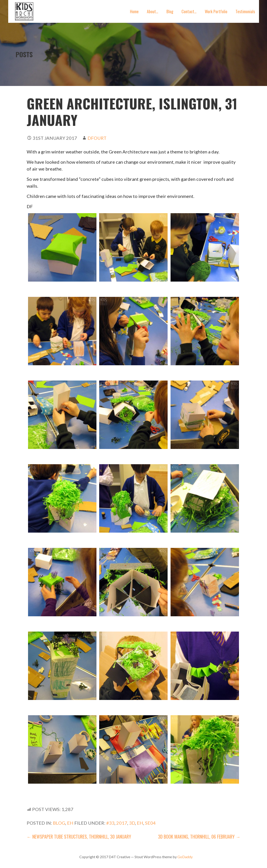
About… (153, 11)
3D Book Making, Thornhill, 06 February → (199, 837)
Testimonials (245, 11)
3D (132, 823)
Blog (170, 11)
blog (59, 823)
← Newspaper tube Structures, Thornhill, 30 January (79, 837)
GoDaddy (185, 857)
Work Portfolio (216, 11)
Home (134, 11)
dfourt (97, 138)
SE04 (150, 823)
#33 (110, 823)
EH (70, 823)
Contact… (189, 11)
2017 (122, 823)
